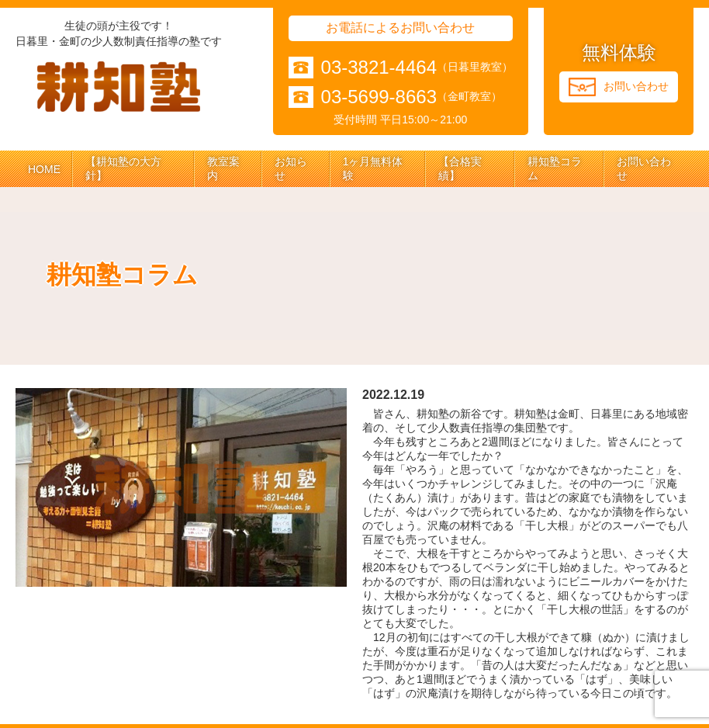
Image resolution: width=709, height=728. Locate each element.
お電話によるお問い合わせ (400, 28)
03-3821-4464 (379, 68)
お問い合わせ (644, 168)
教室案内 (223, 168)
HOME (44, 169)
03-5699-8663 (379, 97)
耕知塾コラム (555, 168)
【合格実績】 (460, 168)
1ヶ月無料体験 (373, 168)
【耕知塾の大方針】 (123, 168)
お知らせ (291, 168)
